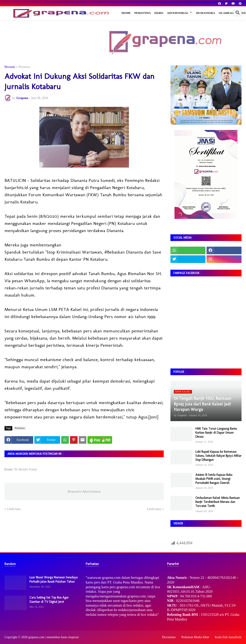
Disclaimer (169, 637)
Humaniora (206, 13)
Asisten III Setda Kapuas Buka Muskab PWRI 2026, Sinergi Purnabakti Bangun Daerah (214, 479)
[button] (238, 13)
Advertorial (178, 13)
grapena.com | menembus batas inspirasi (54, 637)
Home (126, 13)
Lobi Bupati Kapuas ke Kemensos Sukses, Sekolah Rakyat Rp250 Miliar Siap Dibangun (218, 456)
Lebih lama (154, 509)
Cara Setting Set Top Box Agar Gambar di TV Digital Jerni (49, 600)
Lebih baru (14, 509)
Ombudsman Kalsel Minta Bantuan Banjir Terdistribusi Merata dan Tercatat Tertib (218, 502)
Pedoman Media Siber (195, 637)
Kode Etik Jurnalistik (228, 637)
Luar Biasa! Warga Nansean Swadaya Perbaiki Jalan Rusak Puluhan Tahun (53, 579)
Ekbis (159, 13)
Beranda (10, 67)
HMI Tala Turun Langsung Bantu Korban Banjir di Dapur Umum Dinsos (216, 433)
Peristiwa (143, 13)
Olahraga (227, 13)
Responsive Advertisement (84, 492)
